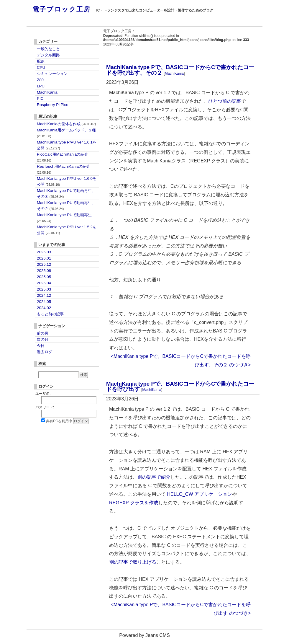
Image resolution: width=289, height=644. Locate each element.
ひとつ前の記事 (225, 101)
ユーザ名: (43, 394)
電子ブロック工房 (62, 9)
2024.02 (44, 308)
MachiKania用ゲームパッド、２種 (66, 133)
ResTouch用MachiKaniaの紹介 (64, 169)
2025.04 (44, 283)
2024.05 (44, 302)
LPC (41, 86)
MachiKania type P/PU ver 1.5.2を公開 (67, 230)
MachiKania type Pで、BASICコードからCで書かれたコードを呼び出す (180, 387)
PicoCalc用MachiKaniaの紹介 (63, 157)
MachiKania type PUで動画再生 (64, 218)
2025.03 (44, 289)
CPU (41, 67)
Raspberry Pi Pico (53, 105)
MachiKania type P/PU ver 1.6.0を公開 (67, 181)
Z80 (40, 80)
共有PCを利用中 (59, 421)
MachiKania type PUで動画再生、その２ (66, 206)
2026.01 (44, 258)
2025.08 (44, 271)
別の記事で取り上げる (133, 562)
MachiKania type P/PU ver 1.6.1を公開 (67, 145)
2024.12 (44, 295)
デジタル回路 (48, 55)
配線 (41, 61)
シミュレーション (52, 74)
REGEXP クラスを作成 (134, 503)
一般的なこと (48, 49)
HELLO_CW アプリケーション (199, 494)
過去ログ (45, 352)
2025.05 (44, 277)
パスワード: (45, 407)
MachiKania (174, 74)
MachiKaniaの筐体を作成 (66, 124)
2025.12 (44, 264)
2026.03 (44, 252)
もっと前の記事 (50, 314)
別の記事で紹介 (154, 477)
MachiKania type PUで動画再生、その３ (66, 194)
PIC (40, 98)
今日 (41, 346)
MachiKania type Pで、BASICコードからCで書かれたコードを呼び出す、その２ (180, 70)
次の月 (43, 339)
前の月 (43, 333)
